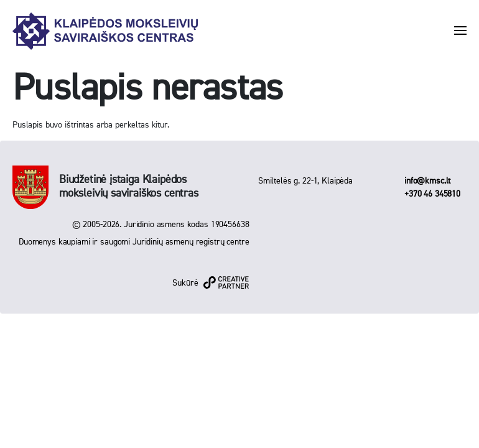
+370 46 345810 (432, 194)
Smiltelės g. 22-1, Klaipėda (305, 181)
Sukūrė (185, 283)
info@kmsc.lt (427, 181)
